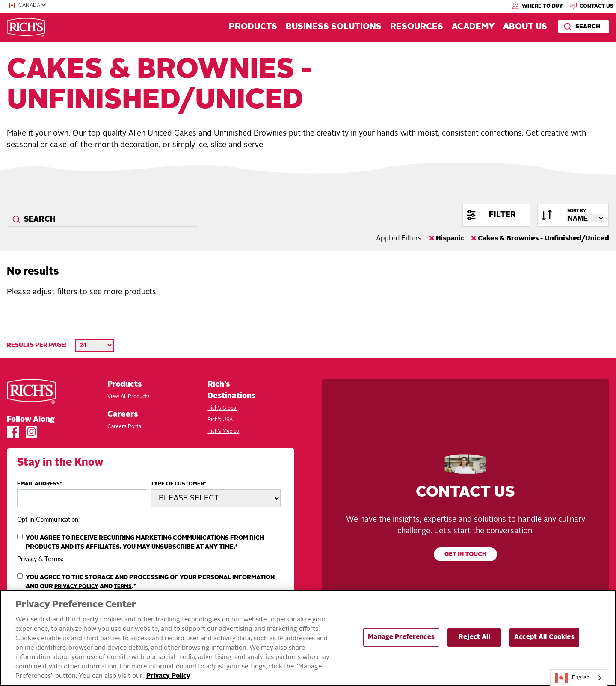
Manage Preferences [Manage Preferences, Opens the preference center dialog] (401, 637)
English (572, 678)
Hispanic (447, 238)
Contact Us (592, 6)
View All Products (129, 397)
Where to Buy (538, 6)
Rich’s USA (220, 420)
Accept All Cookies (544, 637)
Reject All (474, 637)
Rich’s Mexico (223, 432)
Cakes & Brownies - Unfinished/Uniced (540, 238)
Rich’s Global (222, 408)
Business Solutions (334, 27)
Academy (473, 27)
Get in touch (465, 554)
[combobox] (583, 27)
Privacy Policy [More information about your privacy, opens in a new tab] (168, 676)
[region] (308, 638)
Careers (123, 414)
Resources (417, 27)
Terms (123, 587)
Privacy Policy (76, 587)
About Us (525, 27)
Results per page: (37, 345)
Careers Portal (125, 427)
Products (253, 27)
